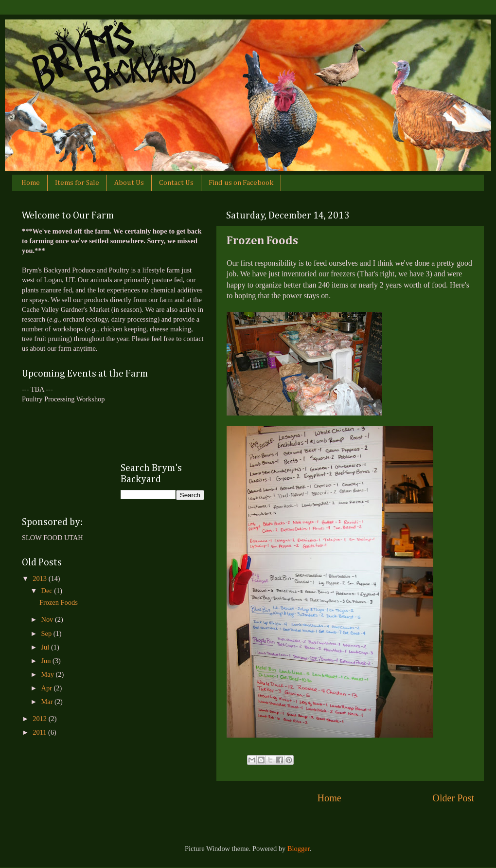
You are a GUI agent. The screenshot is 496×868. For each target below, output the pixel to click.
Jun (47, 661)
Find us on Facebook (241, 183)
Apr (48, 688)
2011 (40, 732)
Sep (47, 633)
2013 (40, 579)
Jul (46, 647)
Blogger (299, 849)
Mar (48, 702)
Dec (48, 591)
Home (31, 183)
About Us (129, 183)
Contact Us (176, 183)
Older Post (453, 798)
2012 (40, 719)
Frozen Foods (59, 602)
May (49, 674)
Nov (48, 619)
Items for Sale (77, 183)
